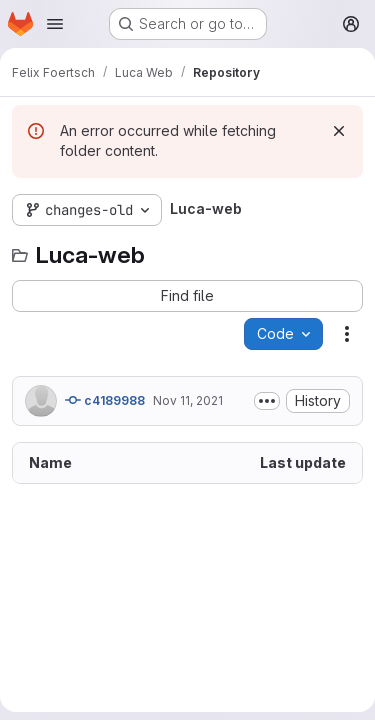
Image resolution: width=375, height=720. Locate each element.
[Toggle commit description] (267, 401)
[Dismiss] (339, 131)
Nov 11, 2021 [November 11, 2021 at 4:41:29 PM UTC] (188, 400)
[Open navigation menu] (55, 24)
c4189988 (105, 400)
